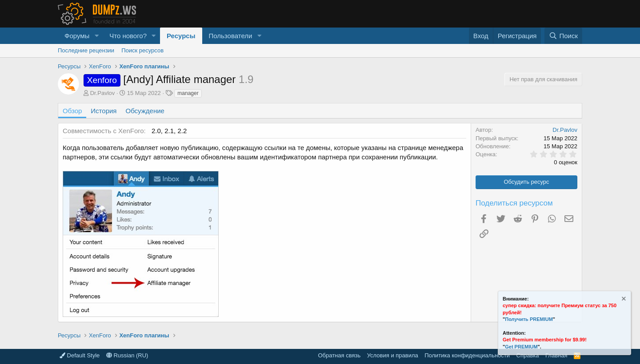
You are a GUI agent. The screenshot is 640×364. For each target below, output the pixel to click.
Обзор (72, 111)
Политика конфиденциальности (467, 355)
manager (188, 93)
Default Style (80, 355)
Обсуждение (145, 111)
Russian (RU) (127, 355)
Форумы (77, 36)
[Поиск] (563, 36)
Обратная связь (339, 355)
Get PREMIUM (521, 347)
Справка (528, 355)
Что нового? (128, 36)
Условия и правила (393, 355)
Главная (556, 355)
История (104, 111)
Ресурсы (181, 36)
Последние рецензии (86, 50)
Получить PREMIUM (529, 319)
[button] (96, 36)
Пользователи (231, 36)
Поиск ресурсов (142, 50)
